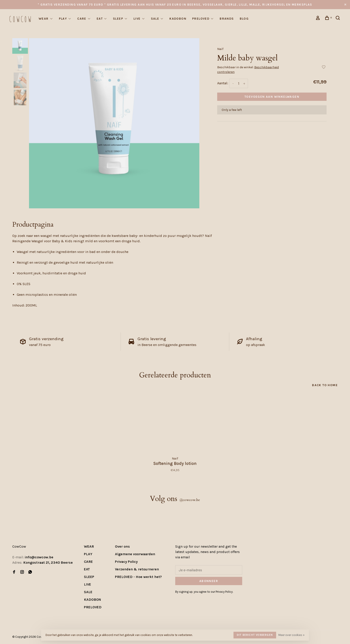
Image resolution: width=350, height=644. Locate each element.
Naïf (220, 49)
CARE (82, 19)
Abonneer (209, 581)
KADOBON (178, 19)
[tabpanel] (114, 123)
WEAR (44, 19)
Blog (244, 19)
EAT (100, 19)
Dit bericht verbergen (255, 635)
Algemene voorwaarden (135, 554)
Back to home (325, 385)
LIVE (137, 19)
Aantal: (223, 83)
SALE (155, 19)
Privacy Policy (126, 562)
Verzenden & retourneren (137, 569)
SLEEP (118, 19)
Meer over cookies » (291, 635)
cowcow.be (190, 500)
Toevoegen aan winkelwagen (272, 97)
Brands (227, 19)
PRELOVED (201, 19)
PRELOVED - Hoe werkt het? (138, 577)
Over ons (122, 546)
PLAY (63, 19)
